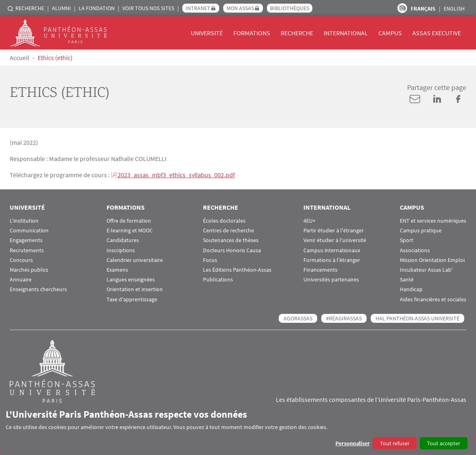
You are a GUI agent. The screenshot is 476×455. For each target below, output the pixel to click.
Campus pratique (421, 231)
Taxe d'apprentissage (132, 299)
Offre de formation (129, 221)
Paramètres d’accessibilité (402, 8)
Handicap (411, 289)
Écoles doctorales (224, 221)
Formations (252, 33)
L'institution (24, 221)
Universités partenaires (331, 280)
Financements (320, 270)
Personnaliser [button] (353, 443)
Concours (21, 260)
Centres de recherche (228, 231)
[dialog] (238, 429)
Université (207, 33)
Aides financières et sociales (433, 299)
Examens (117, 270)
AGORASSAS (298, 318)
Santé (407, 280)
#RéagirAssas (344, 318)
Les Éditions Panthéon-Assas (237, 270)
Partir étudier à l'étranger (334, 231)
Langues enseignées (131, 280)
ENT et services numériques (433, 221)
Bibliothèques (290, 8)
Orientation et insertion (135, 289)
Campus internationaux (332, 250)
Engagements (26, 240)
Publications (218, 280)
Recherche (30, 8)
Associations (415, 250)
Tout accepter (444, 443)
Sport (407, 240)
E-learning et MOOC (130, 231)
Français (423, 9)
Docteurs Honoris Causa (232, 250)
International (346, 33)
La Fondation (97, 8)
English (454, 9)
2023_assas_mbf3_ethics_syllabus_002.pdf (176, 175)
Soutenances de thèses (231, 240)
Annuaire (21, 280)
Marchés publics (29, 270)
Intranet (198, 8)
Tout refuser (395, 443)
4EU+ (310, 221)
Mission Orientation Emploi (432, 260)
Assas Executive (437, 33)
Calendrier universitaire (135, 260)
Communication (29, 231)
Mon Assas (240, 8)
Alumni (61, 8)
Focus (210, 260)
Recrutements (27, 250)
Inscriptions (121, 250)
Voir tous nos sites (148, 8)
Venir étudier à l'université (335, 240)
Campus (390, 33)
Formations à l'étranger (332, 260)
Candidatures (123, 240)
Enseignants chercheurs (38, 289)
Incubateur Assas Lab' (426, 270)
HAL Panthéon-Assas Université (417, 318)
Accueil (19, 58)
